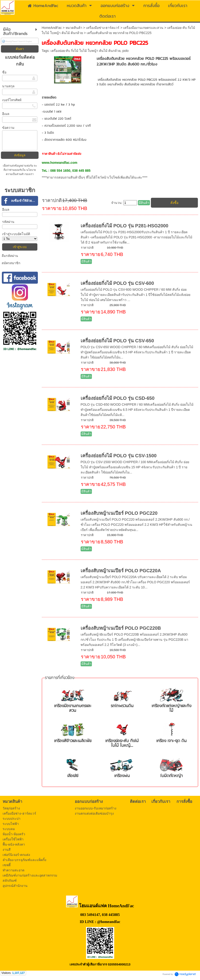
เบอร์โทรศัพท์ (12, 100)
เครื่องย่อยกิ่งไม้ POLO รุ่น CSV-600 (117, 283)
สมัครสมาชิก (11, 263)
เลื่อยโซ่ (73, 776)
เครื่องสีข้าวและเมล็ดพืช (73, 741)
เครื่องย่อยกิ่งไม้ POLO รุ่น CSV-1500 (119, 456)
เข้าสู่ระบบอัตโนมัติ (16, 234)
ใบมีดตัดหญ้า (171, 776)
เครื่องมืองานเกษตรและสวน (143, 28)
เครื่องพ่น (122, 776)
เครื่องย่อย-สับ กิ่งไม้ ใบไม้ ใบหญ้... (122, 743)
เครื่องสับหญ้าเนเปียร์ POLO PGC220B (121, 628)
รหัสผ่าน (8, 222)
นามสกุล (8, 86)
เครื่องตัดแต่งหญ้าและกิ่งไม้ (171, 708)
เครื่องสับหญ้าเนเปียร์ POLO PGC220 (119, 513)
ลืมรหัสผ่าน (10, 256)
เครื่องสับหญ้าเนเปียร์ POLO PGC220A (121, 571)
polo (125, 51)
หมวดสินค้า (74, 28)
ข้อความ (8, 128)
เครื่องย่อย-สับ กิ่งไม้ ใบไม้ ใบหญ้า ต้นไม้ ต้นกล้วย (86, 51)
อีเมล (6, 114)
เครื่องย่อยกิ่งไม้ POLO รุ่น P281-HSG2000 (125, 226)
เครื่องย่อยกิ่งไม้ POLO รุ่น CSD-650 (118, 398)
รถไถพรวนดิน (122, 706)
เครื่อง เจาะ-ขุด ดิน (171, 741)
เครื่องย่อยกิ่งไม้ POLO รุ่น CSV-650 (117, 341)
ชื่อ (4, 72)
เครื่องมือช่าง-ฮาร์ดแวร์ (103, 28)
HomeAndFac (52, 28)
